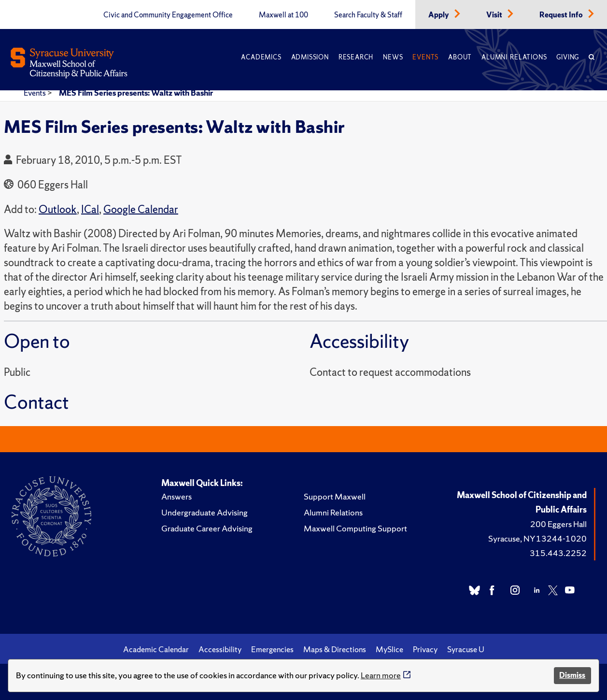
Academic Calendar (156, 649)
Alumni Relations (514, 57)
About (460, 57)
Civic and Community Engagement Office (168, 15)
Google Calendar (141, 209)
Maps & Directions (335, 649)
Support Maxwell (335, 496)
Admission (310, 57)
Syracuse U (466, 649)
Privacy (425, 649)
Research (356, 57)
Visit (495, 15)
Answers (176, 496)
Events (425, 57)
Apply (439, 15)
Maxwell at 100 (283, 15)
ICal (90, 209)
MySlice (389, 649)
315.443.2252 (558, 553)
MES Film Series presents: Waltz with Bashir (136, 93)
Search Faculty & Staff (368, 15)
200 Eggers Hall (558, 524)
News (393, 57)
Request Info (562, 15)
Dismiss (572, 675)
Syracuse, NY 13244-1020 (537, 538)
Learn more (381, 675)
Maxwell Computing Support (355, 528)
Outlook (58, 209)
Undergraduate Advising (205, 512)
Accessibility (220, 649)
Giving (568, 57)
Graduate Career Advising (207, 528)
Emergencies (272, 649)
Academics (261, 57)
